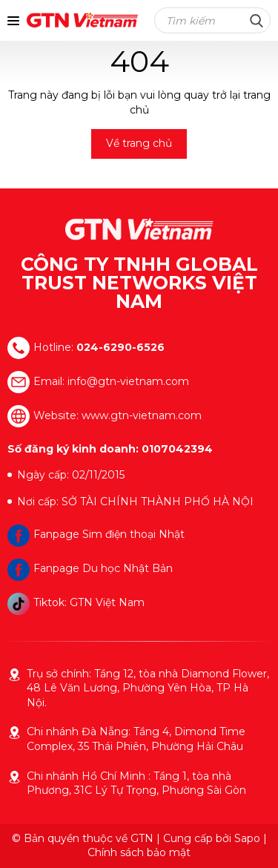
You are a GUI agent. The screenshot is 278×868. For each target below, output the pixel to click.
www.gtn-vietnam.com (142, 415)
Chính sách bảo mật (139, 852)
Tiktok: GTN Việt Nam (76, 602)
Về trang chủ (139, 143)
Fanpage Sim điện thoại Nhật (96, 534)
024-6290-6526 (120, 346)
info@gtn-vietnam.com (128, 381)
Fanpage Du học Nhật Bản (90, 568)
